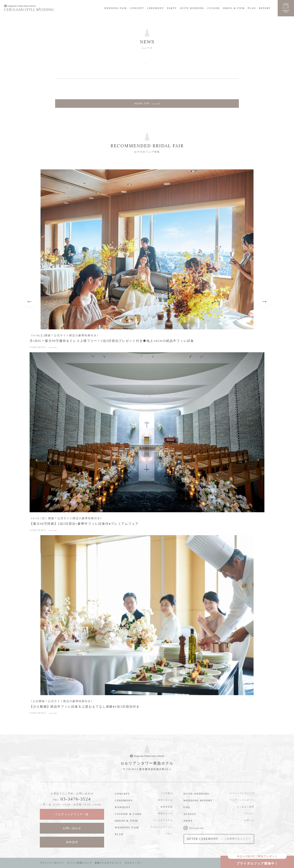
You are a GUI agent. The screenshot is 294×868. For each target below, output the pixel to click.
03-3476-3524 (76, 799)
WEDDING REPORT (198, 800)
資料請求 (72, 842)
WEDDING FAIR (116, 8)
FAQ (187, 807)
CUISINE (214, 8)
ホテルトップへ (133, 863)
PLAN (252, 8)
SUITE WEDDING (192, 8)
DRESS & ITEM (234, 8)
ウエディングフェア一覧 (72, 814)
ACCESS (190, 814)
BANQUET (123, 807)
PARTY (172, 8)
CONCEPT (137, 8)
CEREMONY (155, 8)
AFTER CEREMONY (219, 839)
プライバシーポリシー (52, 863)
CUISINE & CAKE (128, 814)
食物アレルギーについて (108, 863)
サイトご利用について (80, 863)
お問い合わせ (72, 828)
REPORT (265, 8)
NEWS (188, 821)
